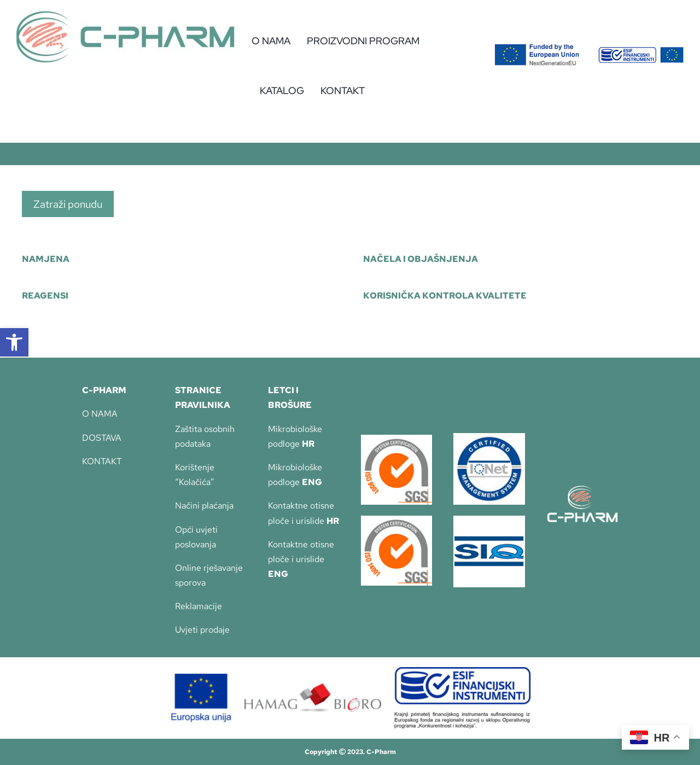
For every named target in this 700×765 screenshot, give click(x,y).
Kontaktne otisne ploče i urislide (301, 559)
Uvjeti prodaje (202, 630)
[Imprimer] (397, 439)
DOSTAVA (102, 438)
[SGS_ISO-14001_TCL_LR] (397, 520)
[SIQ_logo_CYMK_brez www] (489, 520)
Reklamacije (199, 606)
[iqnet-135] (489, 437)
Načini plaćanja (204, 506)
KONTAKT (102, 461)
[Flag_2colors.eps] (537, 48)
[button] (14, 342)
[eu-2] (641, 51)
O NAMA (100, 414)
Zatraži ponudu (68, 204)
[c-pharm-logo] (126, 15)
